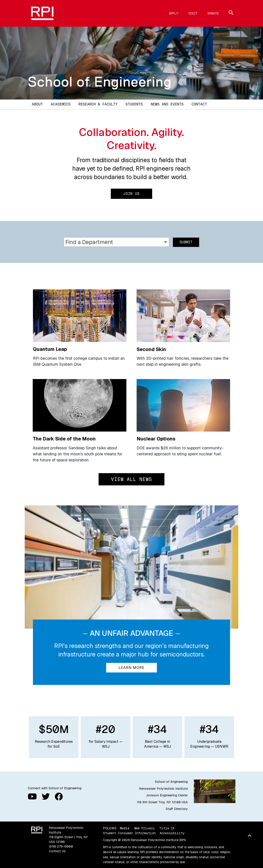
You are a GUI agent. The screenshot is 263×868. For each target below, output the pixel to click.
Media (125, 828)
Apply (174, 13)
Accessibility (172, 833)
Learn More (131, 667)
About (37, 104)
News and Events (167, 104)
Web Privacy (144, 828)
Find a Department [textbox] (89, 242)
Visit (193, 13)
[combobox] (116, 242)
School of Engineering (100, 82)
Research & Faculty (98, 104)
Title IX (167, 828)
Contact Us (57, 851)
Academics (61, 104)
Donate (213, 13)
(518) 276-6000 (61, 846)
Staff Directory (177, 808)
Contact (199, 104)
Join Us (131, 194)
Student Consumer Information (129, 833)
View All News (131, 479)
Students (134, 104)
